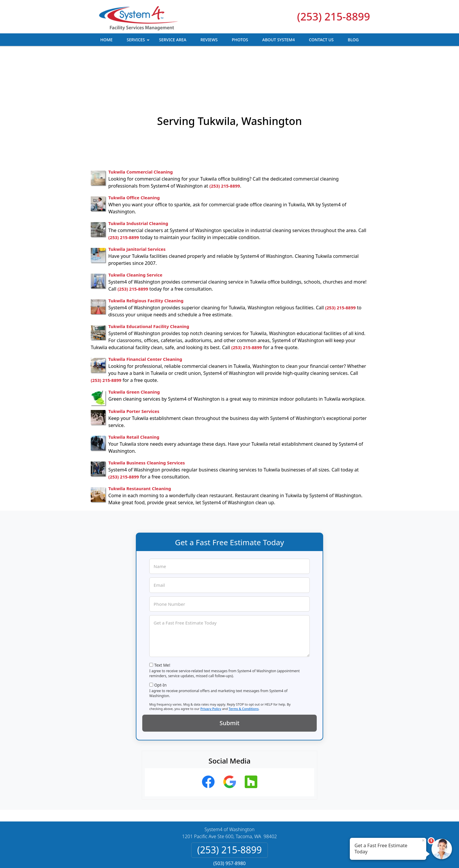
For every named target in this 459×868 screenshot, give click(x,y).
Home (106, 40)
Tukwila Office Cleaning (134, 153)
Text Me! (162, 621)
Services (139, 41)
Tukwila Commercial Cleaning (141, 127)
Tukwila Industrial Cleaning (138, 179)
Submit (229, 679)
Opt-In (161, 640)
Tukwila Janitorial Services (137, 205)
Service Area (173, 40)
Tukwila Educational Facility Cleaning (149, 282)
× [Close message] (423, 840)
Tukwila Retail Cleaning (134, 392)
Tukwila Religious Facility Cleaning (146, 256)
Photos (240, 40)
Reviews (209, 40)
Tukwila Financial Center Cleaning (145, 315)
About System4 (279, 40)
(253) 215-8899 (334, 17)
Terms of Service (274, 856)
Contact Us (321, 40)
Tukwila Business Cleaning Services (147, 418)
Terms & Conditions (244, 664)
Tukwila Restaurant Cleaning (140, 444)
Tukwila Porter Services (134, 367)
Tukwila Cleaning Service (135, 230)
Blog (353, 40)
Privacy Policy (211, 664)
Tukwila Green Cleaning (134, 347)
